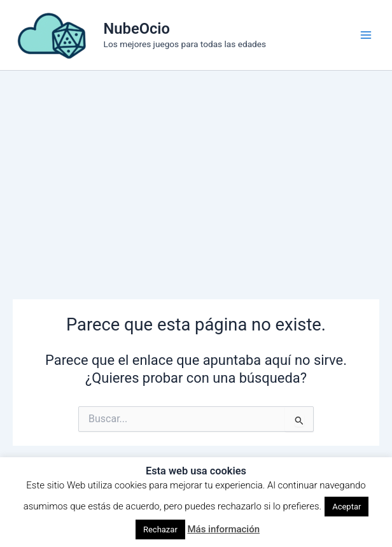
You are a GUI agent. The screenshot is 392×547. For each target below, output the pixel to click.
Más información (223, 529)
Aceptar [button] (346, 507)
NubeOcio (137, 29)
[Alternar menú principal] (366, 35)
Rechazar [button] (160, 529)
